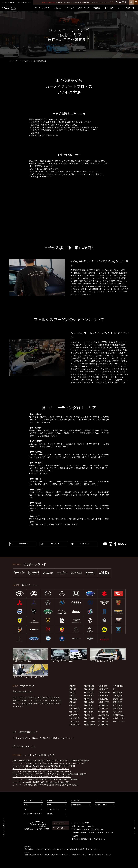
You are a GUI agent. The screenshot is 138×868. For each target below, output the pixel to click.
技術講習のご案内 (89, 2)
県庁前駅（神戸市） (44, 471)
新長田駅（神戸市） (38, 444)
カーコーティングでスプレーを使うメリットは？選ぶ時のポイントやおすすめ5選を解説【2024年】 (50, 774)
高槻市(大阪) (103, 718)
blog (122, 544)
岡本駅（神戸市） (73, 492)
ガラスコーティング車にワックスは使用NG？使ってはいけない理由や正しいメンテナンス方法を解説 (51, 761)
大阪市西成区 (89, 718)
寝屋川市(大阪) (119, 721)
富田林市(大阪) (119, 718)
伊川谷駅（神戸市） (95, 519)
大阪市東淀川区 (90, 686)
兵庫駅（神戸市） (55, 455)
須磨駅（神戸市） (92, 430)
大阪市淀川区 (103, 699)
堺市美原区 (73, 699)
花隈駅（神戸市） (67, 468)
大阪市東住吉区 (75, 725)
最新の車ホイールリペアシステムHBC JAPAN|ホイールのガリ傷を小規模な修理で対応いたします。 (62, 849)
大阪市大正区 (103, 689)
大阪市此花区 (89, 702)
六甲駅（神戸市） (55, 482)
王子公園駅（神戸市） (73, 482)
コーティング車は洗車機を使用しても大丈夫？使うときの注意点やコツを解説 (42, 771)
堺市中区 (72, 689)
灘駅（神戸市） (90, 482)
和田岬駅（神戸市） (37, 455)
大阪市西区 (88, 715)
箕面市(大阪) (118, 702)
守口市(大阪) (103, 721)
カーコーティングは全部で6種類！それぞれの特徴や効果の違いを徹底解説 (41, 769)
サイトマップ (99, 800)
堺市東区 (72, 692)
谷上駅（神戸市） (91, 506)
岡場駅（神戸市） (56, 506)
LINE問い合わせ (84, 544)
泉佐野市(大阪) (119, 715)
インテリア (27, 809)
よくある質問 (77, 2)
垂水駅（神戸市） (57, 417)
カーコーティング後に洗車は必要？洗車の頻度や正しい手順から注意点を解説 (42, 777)
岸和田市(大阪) (104, 702)
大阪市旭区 (73, 712)
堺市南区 (72, 702)
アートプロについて (53, 809)
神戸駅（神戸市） (37, 465)
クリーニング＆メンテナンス (32, 814)
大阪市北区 (88, 699)
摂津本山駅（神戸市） (55, 492)
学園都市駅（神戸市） (58, 519)
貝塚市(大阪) (103, 725)
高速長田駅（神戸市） (75, 444)
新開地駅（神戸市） (72, 455)
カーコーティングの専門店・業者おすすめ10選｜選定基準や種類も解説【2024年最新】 (45, 785)
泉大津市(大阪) (104, 715)
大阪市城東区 (89, 696)
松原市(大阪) (118, 692)
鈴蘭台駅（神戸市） (74, 506)
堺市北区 (72, 705)
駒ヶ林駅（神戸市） (56, 444)
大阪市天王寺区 (104, 692)
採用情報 (50, 814)
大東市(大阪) (118, 696)
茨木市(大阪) (118, 709)
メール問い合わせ (54, 544)
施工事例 (67, 2)
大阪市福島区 (74, 718)
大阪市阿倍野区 (75, 709)
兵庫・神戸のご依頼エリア (25, 732)
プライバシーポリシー (102, 805)
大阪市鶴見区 (103, 696)
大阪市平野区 (89, 689)
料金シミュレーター (49, 2)
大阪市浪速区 (89, 712)
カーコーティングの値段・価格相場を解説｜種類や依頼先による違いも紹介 (41, 782)
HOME (11, 61)
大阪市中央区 (74, 715)
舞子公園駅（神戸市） (39, 417)
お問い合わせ (61, 828)
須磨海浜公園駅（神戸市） (40, 430)
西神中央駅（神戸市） (38, 519)
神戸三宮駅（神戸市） (92, 465)
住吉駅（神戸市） (37, 492)
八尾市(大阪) (118, 712)
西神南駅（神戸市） (77, 519)
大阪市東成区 (74, 721)
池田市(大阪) (103, 709)
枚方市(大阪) (118, 705)
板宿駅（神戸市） (76, 430)
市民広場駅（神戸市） (85, 468)
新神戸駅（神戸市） (54, 465)
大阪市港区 (88, 705)
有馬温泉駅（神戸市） (38, 506)
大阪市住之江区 (90, 725)
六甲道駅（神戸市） (37, 482)
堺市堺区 (72, 686)
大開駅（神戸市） (89, 455)
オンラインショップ (105, 2)
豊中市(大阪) (103, 705)
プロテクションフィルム (24, 746)
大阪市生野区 (89, 692)
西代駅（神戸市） (94, 444)
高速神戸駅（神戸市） (49, 468)
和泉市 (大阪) (118, 699)
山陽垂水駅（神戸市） (92, 417)
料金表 (60, 2)
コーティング (27, 800)
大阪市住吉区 (103, 686)
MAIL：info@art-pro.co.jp (83, 826)
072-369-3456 (23, 544)
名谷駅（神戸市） (60, 430)
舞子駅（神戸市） (74, 417)
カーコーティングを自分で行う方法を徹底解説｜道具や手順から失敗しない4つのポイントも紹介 (49, 763)
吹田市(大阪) (103, 712)
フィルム (26, 805)
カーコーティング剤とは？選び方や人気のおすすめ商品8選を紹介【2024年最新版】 (44, 766)
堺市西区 (72, 696)
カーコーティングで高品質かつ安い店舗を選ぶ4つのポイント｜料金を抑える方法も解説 (46, 779)
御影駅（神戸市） (89, 492)
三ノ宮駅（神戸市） (73, 465)
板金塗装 (50, 800)
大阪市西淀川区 (90, 721)
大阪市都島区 (89, 709)
